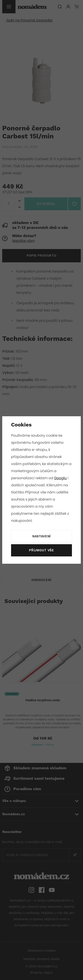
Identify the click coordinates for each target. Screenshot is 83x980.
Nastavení (41, 536)
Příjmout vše (41, 550)
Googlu (61, 478)
